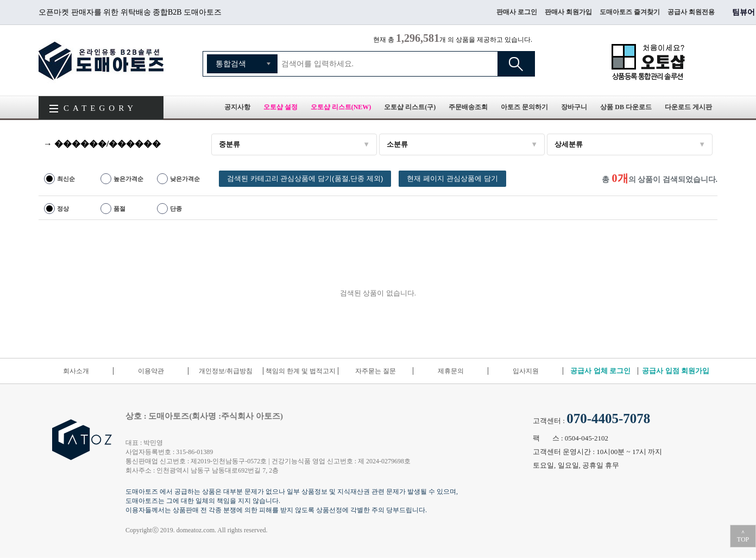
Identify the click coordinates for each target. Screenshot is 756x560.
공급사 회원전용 (691, 12)
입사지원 (526, 371)
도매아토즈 (101, 60)
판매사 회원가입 (568, 12)
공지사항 (237, 107)
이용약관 (151, 371)
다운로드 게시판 (688, 107)
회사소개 (76, 371)
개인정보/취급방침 (226, 371)
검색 (516, 64)
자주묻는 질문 (376, 371)
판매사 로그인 (517, 12)
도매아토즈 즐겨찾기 (630, 12)
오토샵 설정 (281, 107)
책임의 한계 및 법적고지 (301, 371)
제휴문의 (451, 371)
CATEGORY (100, 108)
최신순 (66, 179)
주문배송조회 (468, 107)
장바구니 (574, 107)
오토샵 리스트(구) (410, 107)
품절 (119, 209)
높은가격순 (128, 179)
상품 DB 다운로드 (626, 107)
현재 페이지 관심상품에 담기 (452, 178)
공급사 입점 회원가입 (676, 371)
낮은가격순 (185, 179)
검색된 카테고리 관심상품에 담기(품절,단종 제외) (305, 178)
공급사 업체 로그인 (600, 371)
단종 (176, 209)
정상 (63, 209)
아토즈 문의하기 (524, 107)
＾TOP (743, 536)
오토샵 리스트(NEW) (341, 107)
